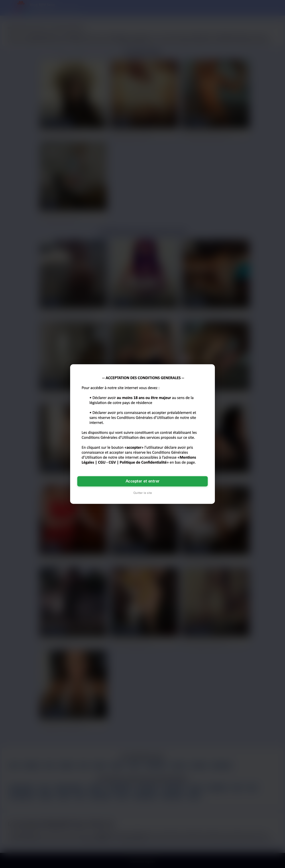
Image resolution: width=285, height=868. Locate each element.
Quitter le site (143, 493)
